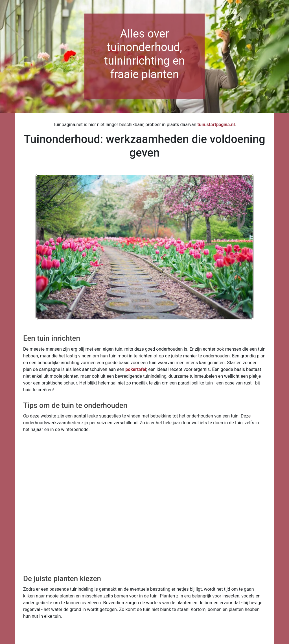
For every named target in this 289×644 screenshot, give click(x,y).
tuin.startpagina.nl (216, 125)
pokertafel (136, 369)
